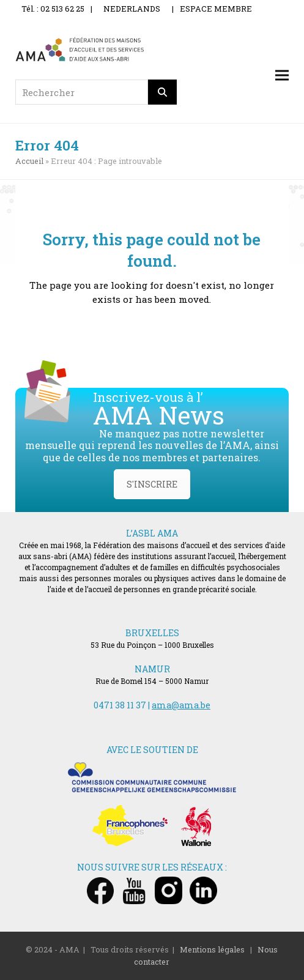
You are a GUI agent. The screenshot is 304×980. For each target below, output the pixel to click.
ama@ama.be (181, 705)
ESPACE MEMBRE (216, 9)
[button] (282, 76)
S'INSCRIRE (152, 484)
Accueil (29, 161)
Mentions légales (212, 949)
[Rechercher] (163, 92)
